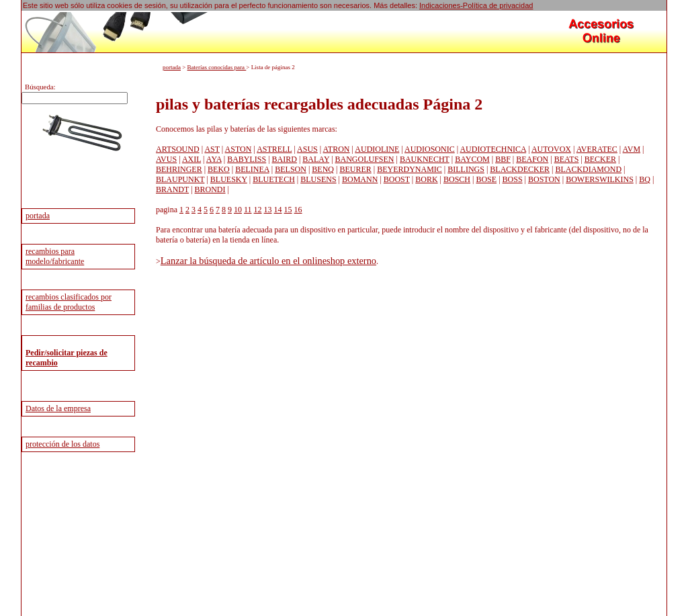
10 (238, 210)
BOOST (397, 179)
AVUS (166, 159)
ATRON (337, 149)
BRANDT (172, 189)
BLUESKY (229, 179)
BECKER (600, 159)
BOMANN (360, 179)
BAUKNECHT (425, 159)
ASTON (239, 149)
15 (288, 210)
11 (248, 210)
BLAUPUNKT (180, 179)
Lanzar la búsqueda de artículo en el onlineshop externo (268, 261)
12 (258, 210)
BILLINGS (466, 169)
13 (268, 210)
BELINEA (252, 169)
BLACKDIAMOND (588, 169)
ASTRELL (274, 149)
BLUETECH (274, 179)
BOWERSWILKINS (600, 179)
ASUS (307, 149)
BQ (645, 179)
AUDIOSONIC (430, 149)
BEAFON (532, 159)
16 (298, 210)
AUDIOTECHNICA (493, 149)
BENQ (323, 169)
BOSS (513, 179)
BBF (503, 159)
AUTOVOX (551, 149)
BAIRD (285, 159)
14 (278, 210)
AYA (214, 159)
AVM (632, 149)
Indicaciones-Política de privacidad (476, 5)
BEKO (219, 169)
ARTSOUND (178, 149)
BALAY (316, 159)
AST (212, 149)
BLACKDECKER (520, 169)
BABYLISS (247, 159)
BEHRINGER (179, 169)
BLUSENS (318, 179)
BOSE (486, 179)
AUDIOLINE (377, 149)
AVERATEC (597, 149)
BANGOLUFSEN (365, 159)
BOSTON (544, 179)
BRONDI (210, 189)
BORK (426, 179)
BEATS (567, 159)
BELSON (291, 169)
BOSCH (457, 179)
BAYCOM (472, 159)
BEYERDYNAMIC (410, 169)
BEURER (355, 169)
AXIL (191, 159)
